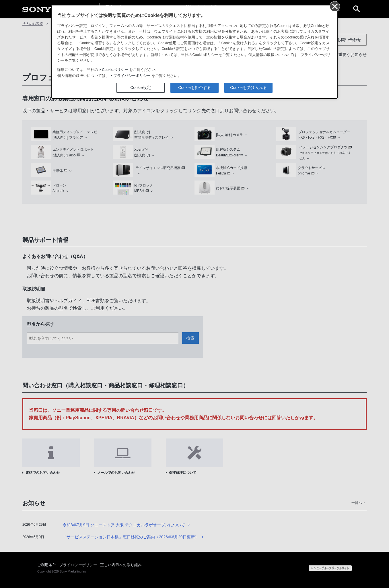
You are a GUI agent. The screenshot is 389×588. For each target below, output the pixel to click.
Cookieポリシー (115, 70)
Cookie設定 (141, 88)
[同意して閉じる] (334, 6)
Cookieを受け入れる (248, 88)
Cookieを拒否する (194, 88)
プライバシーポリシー (132, 76)
